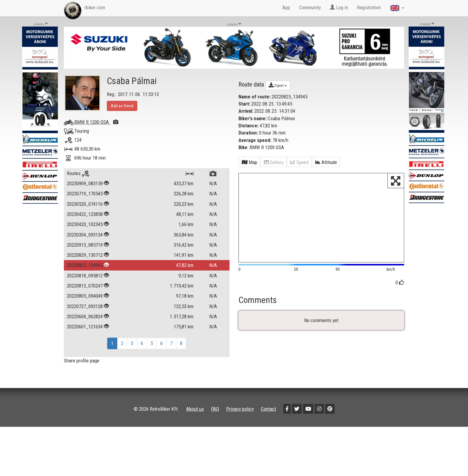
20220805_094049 (85, 296)
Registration (369, 7)
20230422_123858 (85, 214)
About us (195, 409)
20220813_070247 (85, 286)
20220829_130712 (85, 255)
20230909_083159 (85, 183)
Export (278, 85)
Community (310, 7)
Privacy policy (240, 409)
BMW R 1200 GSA (96, 122)
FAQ (215, 409)
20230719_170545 (85, 194)
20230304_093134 (85, 235)
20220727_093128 (85, 306)
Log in (339, 7)
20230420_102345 (85, 224)
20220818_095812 (85, 276)
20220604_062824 (85, 316)
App (286, 7)
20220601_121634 (85, 327)
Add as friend (122, 106)
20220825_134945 (85, 265)
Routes (78, 173)
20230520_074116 (85, 204)
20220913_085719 (85, 245)
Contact (268, 409)
